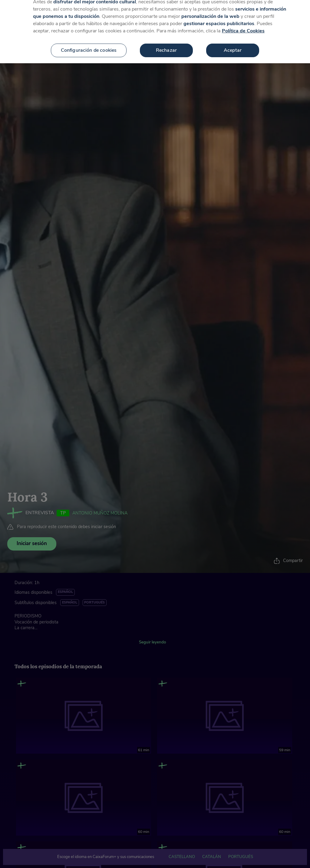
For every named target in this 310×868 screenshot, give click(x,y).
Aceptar (233, 44)
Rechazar (166, 44)
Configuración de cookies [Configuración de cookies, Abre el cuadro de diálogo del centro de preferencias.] (89, 44)
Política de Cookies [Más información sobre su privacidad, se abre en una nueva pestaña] (243, 25)
